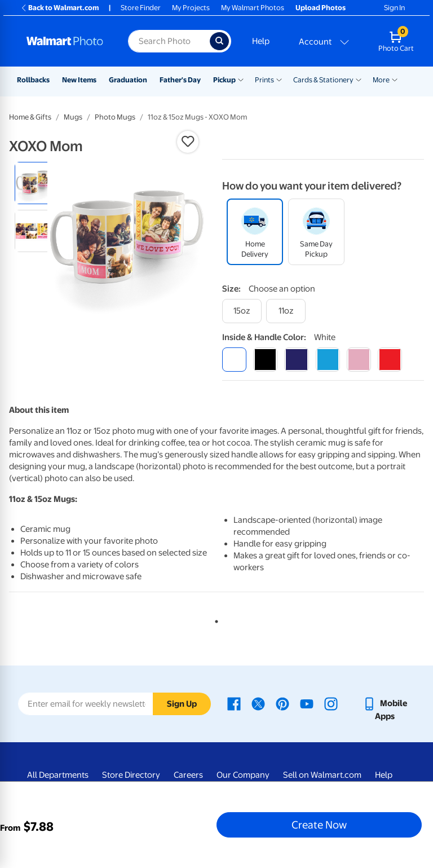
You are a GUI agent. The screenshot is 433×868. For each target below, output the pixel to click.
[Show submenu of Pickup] (241, 79)
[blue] (296, 360)
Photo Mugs (115, 117)
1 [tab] (214, 619)
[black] (265, 360)
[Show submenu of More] (395, 79)
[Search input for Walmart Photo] (169, 41)
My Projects (191, 8)
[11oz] (286, 311)
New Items (79, 80)
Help (261, 41)
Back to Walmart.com (59, 8)
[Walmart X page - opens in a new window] (258, 703)
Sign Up (182, 704)
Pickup (224, 80)
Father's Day (180, 80)
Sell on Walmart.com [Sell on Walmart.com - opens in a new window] (322, 775)
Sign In (394, 8)
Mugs (73, 117)
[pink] (359, 360)
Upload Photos (321, 8)
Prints (264, 80)
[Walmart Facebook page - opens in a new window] (234, 703)
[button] (188, 142)
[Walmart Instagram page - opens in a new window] (331, 703)
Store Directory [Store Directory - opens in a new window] (131, 775)
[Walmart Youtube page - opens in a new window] (307, 703)
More (381, 80)
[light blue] (328, 360)
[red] (390, 360)
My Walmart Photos (253, 8)
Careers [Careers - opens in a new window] (188, 775)
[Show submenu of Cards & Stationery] (359, 79)
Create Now (319, 825)
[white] (234, 360)
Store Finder (141, 8)
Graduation (128, 80)
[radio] (36, 183)
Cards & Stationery (323, 80)
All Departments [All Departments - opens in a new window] (58, 775)
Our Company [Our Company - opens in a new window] (243, 775)
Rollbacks (33, 80)
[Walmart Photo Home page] (65, 41)
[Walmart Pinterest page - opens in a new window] (282, 703)
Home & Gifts (30, 117)
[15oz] (242, 311)
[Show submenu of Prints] (279, 79)
